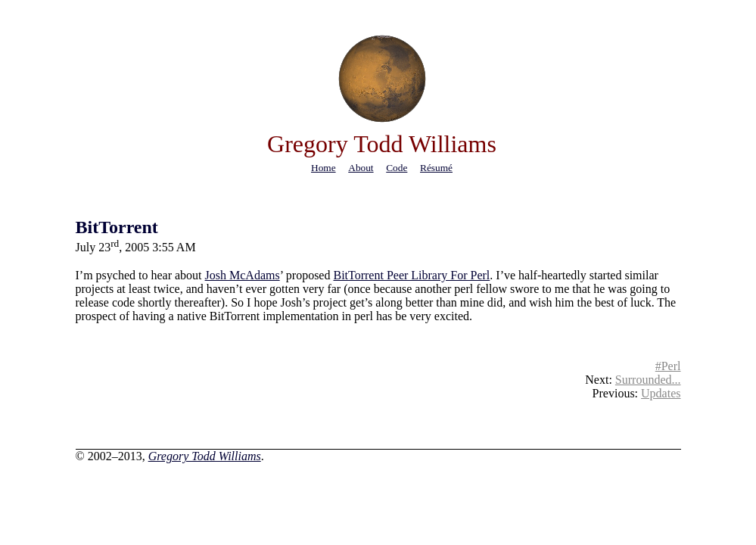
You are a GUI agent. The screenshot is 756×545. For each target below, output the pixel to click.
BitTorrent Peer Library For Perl (411, 275)
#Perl (668, 366)
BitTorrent (117, 227)
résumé (436, 168)
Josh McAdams (243, 275)
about (361, 168)
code (397, 168)
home (324, 168)
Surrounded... (648, 380)
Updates (661, 393)
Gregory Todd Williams (205, 456)
